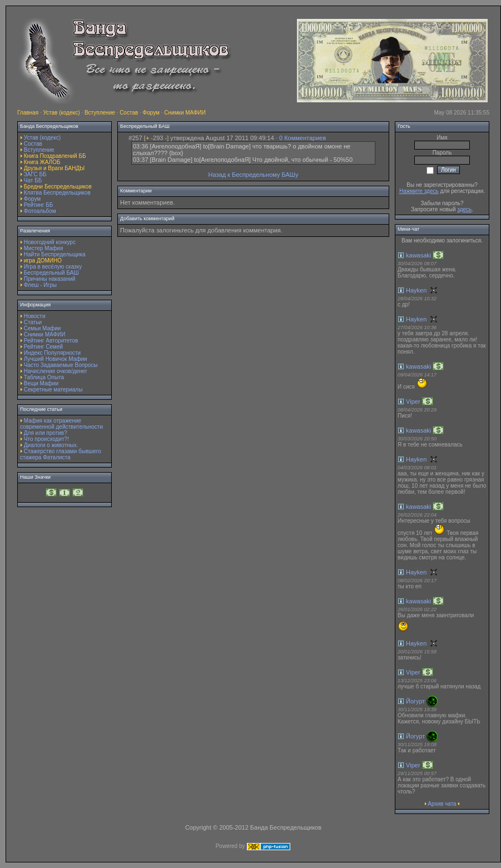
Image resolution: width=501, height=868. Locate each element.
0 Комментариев (302, 138)
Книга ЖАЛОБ (42, 162)
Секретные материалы (53, 390)
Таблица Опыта (44, 377)
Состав (129, 113)
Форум (151, 113)
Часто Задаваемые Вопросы (61, 365)
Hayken (416, 290)
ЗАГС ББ (35, 174)
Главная (28, 113)
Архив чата (442, 804)
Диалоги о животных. (51, 445)
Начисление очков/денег (56, 371)
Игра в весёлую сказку (53, 267)
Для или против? (46, 433)
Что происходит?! (46, 439)
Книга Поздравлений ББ (55, 156)
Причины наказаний (50, 279)
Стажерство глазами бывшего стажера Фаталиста (61, 454)
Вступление (100, 113)
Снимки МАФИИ (185, 113)
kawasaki (418, 255)
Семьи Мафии (43, 328)
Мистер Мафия (44, 248)
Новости (35, 316)
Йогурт (415, 701)
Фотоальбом (40, 211)
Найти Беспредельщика (55, 254)
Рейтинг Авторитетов (51, 341)
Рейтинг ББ (39, 205)
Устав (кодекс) (61, 113)
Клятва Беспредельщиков (57, 193)
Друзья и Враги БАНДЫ (54, 168)
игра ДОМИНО (43, 261)
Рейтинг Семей (43, 347)
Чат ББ (33, 180)
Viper (413, 401)
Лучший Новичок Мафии (56, 359)
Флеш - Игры (40, 285)
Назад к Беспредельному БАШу (254, 175)
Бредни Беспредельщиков (58, 187)
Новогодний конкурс (50, 242)
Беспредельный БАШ (51, 273)
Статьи (33, 322)
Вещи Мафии (41, 383)
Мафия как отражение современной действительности (61, 424)
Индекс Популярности (52, 353)
